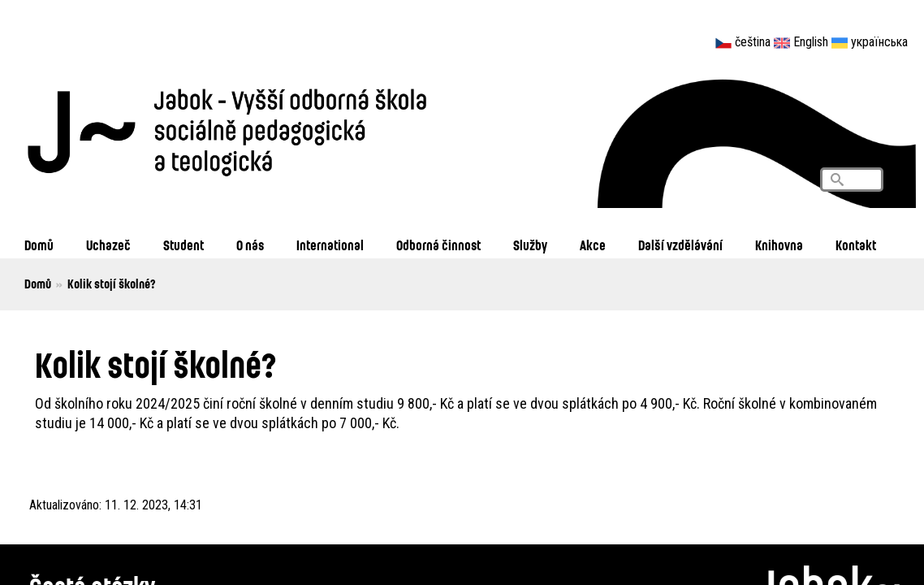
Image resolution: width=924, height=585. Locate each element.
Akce (593, 245)
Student (184, 245)
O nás (250, 245)
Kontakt (856, 245)
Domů (39, 245)
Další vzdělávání (680, 245)
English (811, 42)
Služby (530, 245)
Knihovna (779, 245)
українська (879, 42)
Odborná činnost (438, 245)
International (330, 245)
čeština (753, 42)
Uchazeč (108, 245)
